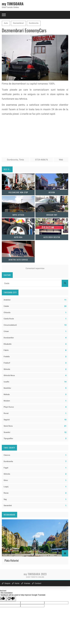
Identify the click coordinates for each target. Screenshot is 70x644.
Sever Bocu (35, 426)
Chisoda (35, 313)
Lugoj (35, 487)
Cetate (35, 306)
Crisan (35, 331)
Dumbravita (34, 23)
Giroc (35, 480)
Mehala (35, 395)
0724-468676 (42, 160)
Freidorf (35, 363)
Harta (17, 583)
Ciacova (35, 455)
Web (61, 160)
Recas (35, 493)
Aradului (35, 300)
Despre (7, 583)
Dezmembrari (18, 23)
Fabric (35, 350)
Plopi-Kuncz (35, 407)
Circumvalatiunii (35, 325)
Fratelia (35, 357)
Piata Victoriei (12, 560)
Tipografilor (35, 439)
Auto (6, 23)
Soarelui (35, 432)
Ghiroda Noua (35, 375)
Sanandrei (35, 506)
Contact (38, 583)
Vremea (27, 583)
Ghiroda (35, 369)
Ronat (35, 413)
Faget (35, 468)
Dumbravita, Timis (15, 160)
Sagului (35, 420)
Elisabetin (35, 344)
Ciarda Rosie (35, 319)
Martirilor (35, 388)
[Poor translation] (11, 599)
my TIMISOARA (13, 4)
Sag (35, 499)
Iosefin (35, 382)
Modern (35, 401)
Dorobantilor (35, 338)
